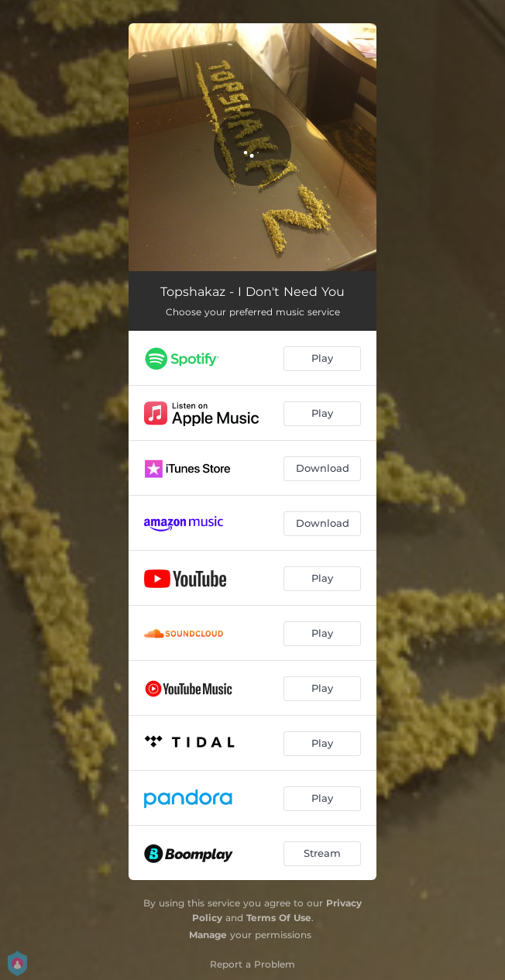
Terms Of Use (279, 918)
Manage (208, 935)
